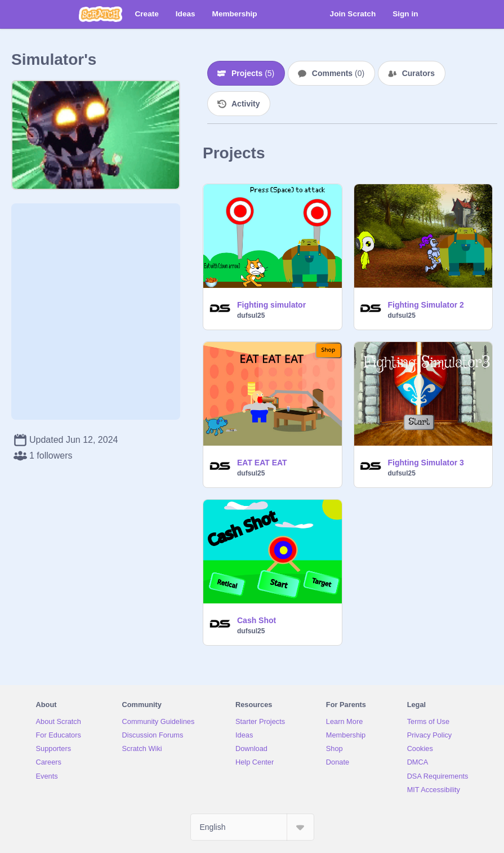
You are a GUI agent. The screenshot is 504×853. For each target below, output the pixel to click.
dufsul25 (251, 316)
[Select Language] (252, 827)
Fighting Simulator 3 (426, 463)
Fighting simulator (271, 305)
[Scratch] (101, 14)
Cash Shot (257, 620)
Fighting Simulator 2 (426, 305)
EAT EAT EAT (262, 463)
